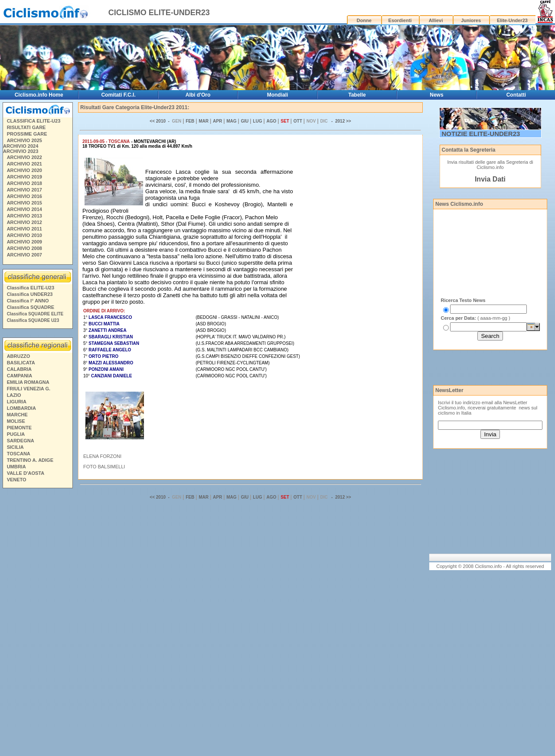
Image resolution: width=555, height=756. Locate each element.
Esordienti (400, 20)
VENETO (17, 480)
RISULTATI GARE (26, 127)
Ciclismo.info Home (39, 95)
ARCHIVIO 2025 (24, 140)
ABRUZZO (19, 356)
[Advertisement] (37, 623)
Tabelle (357, 95)
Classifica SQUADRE (31, 307)
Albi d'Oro (198, 95)
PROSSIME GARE (27, 134)
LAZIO (14, 395)
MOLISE (16, 421)
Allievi (436, 20)
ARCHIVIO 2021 (24, 164)
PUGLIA (16, 434)
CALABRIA (19, 369)
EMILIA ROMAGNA (28, 382)
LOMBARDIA (21, 408)
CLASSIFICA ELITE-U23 (34, 121)
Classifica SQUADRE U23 (33, 320)
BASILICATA (21, 363)
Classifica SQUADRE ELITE (35, 314)
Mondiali (278, 95)
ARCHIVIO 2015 (24, 203)
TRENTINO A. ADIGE (30, 460)
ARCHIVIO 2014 (24, 209)
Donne (364, 20)
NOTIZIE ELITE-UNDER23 (481, 134)
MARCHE (17, 415)
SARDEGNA (21, 441)
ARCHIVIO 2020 (24, 170)
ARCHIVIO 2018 (24, 183)
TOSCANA (19, 454)
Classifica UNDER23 (30, 294)
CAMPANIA (20, 376)
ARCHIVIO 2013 (24, 216)
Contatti (516, 95)
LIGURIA (17, 402)
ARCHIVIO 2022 (24, 157)
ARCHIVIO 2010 (24, 235)
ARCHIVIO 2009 (24, 242)
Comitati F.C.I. (118, 95)
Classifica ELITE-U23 (31, 288)
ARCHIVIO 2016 (24, 196)
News (436, 95)
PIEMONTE (19, 428)
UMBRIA (16, 467)
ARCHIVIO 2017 (24, 190)
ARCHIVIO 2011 (24, 229)
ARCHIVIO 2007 (24, 255)
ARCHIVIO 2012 (24, 222)
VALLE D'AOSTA (26, 473)
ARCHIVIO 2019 (24, 177)
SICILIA (15, 447)
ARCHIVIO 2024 (21, 146)
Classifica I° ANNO (28, 301)
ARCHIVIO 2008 (24, 248)
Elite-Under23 (512, 20)
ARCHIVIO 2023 (21, 151)
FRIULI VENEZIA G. (29, 389)
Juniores (471, 20)
